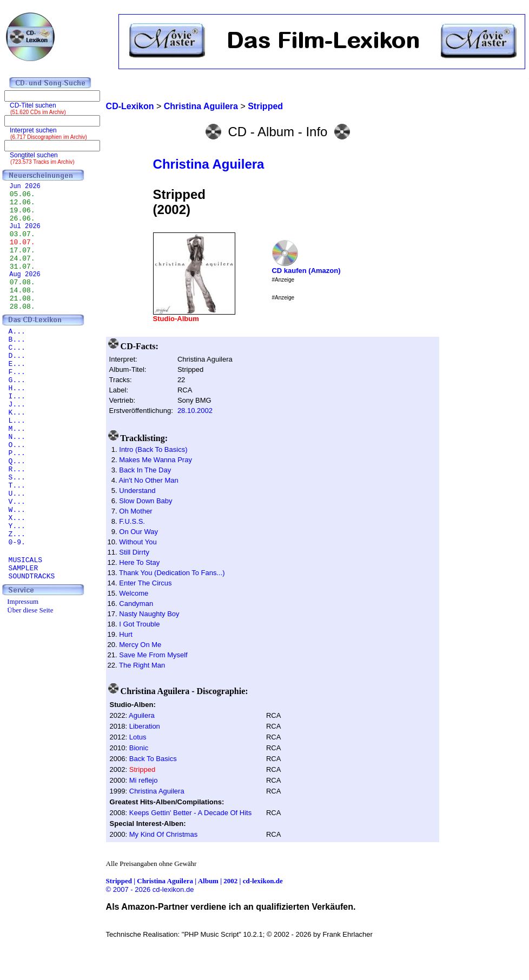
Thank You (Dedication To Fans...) (172, 573)
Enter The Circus (145, 583)
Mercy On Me (140, 645)
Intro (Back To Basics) (153, 449)
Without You (138, 542)
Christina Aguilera (209, 164)
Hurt (126, 634)
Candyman (136, 604)
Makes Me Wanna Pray (156, 460)
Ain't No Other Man (149, 480)
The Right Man (142, 665)
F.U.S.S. (132, 521)
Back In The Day (145, 470)
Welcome (134, 593)
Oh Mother (135, 511)
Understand (137, 491)
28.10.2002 (195, 411)
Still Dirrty (134, 552)
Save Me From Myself (153, 655)
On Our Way (138, 532)
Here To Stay (139, 562)
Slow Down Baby (146, 501)
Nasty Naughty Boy (149, 614)
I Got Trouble (139, 624)
